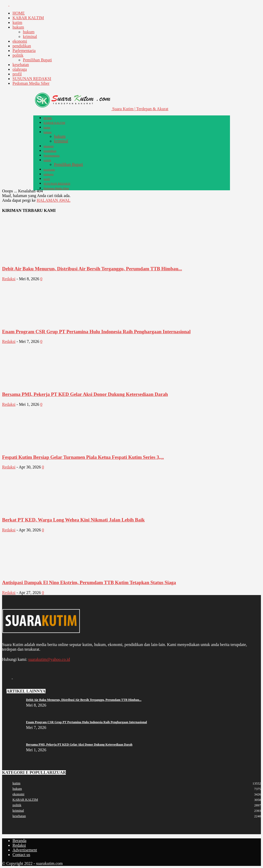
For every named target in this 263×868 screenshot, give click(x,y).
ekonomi (20, 41)
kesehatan (21, 65)
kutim (17, 22)
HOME (19, 13)
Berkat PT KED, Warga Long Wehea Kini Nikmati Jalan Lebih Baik (73, 520)
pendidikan (22, 46)
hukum (18, 27)
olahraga (20, 69)
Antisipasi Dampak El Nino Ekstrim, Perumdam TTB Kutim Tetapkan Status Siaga (89, 582)
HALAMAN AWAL (54, 200)
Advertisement (25, 850)
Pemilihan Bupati (37, 60)
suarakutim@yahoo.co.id (49, 659)
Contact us (21, 855)
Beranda (19, 841)
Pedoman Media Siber (31, 83)
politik (18, 55)
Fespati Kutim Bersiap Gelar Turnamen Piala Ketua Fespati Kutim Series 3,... (83, 457)
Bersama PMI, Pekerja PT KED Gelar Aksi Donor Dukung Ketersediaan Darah (85, 394)
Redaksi (9, 279)
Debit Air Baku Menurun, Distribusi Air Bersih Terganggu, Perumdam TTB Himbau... (92, 269)
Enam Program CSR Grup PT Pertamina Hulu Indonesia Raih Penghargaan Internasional (96, 332)
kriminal (30, 37)
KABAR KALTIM (28, 18)
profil (17, 74)
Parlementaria (24, 51)
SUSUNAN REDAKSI (32, 79)
